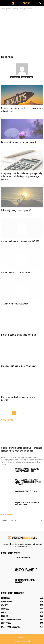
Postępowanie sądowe (11, 620)
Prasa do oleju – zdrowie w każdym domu (27, 504)
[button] (41, 3)
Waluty (4, 605)
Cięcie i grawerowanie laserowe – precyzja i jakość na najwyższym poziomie (22, 449)
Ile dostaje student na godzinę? (25, 581)
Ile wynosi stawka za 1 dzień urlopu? (19, 142)
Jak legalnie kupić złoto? (26, 491)
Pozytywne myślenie (10, 627)
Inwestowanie (7, 602)
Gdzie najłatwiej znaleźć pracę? (16, 210)
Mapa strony (22, 637)
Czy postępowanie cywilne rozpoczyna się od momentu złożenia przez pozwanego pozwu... (22, 176)
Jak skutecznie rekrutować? (15, 304)
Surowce (5, 609)
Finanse (5, 616)
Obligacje (5, 598)
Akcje (4, 613)
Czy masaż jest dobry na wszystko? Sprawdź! (26, 570)
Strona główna (6, 9)
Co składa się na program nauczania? (19, 366)
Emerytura (6, 623)
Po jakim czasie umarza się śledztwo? (19, 335)
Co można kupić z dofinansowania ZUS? (20, 241)
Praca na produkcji (24, 558)
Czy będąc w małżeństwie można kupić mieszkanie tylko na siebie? (28, 482)
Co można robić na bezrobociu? (16, 273)
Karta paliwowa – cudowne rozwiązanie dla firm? (27, 470)
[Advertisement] (22, 33)
